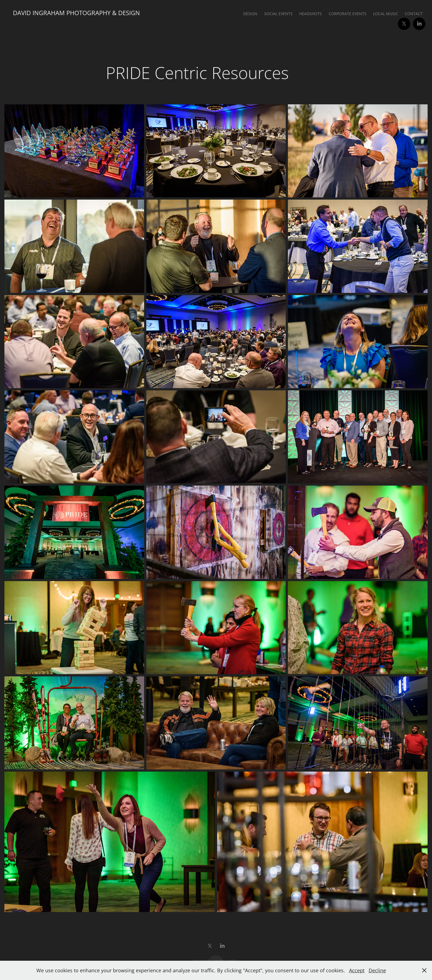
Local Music (386, 14)
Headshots (310, 14)
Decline (377, 970)
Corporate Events (348, 14)
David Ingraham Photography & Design (76, 13)
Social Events (278, 14)
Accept (357, 970)
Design (250, 14)
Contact (414, 14)
